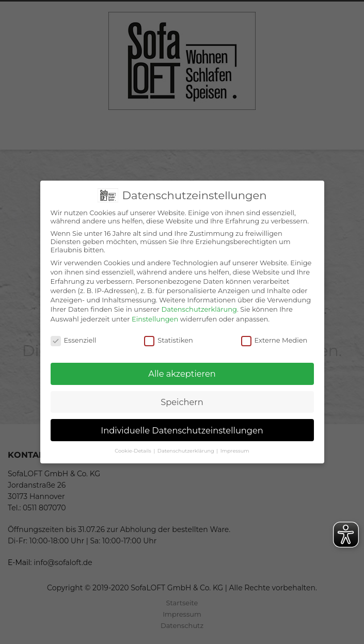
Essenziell (74, 340)
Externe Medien (274, 340)
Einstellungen (155, 319)
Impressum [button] (235, 451)
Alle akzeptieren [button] (182, 374)
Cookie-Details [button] (133, 451)
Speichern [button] (182, 402)
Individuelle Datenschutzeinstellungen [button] (182, 430)
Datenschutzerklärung (199, 309)
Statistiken (169, 340)
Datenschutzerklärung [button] (186, 451)
